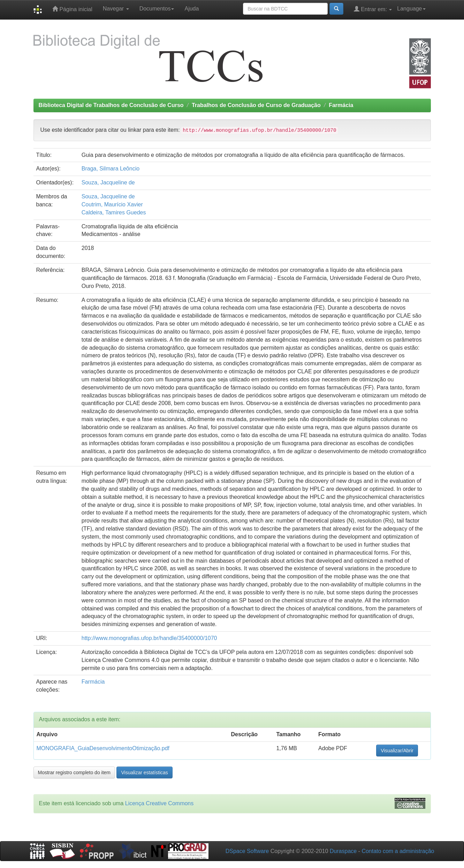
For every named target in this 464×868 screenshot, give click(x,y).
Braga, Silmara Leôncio (111, 169)
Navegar (116, 9)
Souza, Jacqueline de (108, 182)
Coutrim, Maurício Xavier (112, 204)
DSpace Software (247, 851)
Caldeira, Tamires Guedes (114, 212)
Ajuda (192, 9)
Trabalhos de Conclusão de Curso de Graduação (256, 105)
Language (411, 9)
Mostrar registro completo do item (74, 772)
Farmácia (341, 105)
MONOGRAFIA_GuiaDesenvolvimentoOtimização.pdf (103, 748)
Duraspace (343, 851)
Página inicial (72, 9)
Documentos (157, 9)
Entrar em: (373, 9)
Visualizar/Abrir (397, 751)
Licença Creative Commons (159, 803)
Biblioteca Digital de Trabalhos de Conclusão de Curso (111, 105)
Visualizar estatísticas (144, 772)
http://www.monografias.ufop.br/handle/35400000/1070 (149, 638)
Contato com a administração (398, 851)
